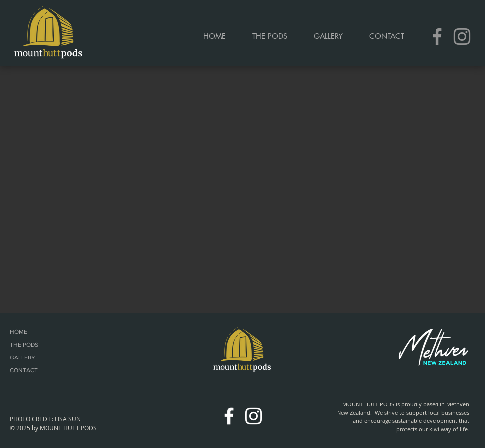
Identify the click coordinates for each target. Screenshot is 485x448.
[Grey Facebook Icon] (437, 36)
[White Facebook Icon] (229, 416)
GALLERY (23, 358)
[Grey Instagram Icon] (462, 36)
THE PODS (24, 345)
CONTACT (24, 370)
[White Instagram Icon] (254, 416)
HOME (19, 332)
